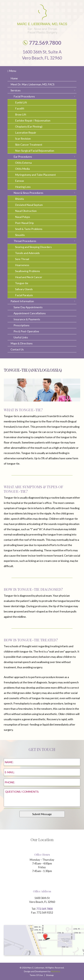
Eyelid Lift (21, 102)
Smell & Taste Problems (29, 229)
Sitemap (50, 975)
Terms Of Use (36, 975)
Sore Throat (22, 259)
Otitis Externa (23, 163)
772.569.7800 (44, 909)
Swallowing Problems (28, 271)
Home (14, 78)
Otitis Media (22, 169)
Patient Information (22, 301)
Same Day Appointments (28, 307)
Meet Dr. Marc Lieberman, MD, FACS (32, 84)
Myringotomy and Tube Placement (35, 175)
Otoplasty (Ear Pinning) (29, 126)
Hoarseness (22, 265)
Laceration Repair (26, 133)
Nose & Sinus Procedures (28, 193)
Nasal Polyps (23, 217)
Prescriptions (21, 325)
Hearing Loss (23, 187)
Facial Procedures (24, 96)
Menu (12, 71)
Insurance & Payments (27, 319)
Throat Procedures (25, 241)
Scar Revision (23, 139)
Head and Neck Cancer (29, 277)
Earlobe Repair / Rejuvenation (33, 120)
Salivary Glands (24, 289)
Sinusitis (20, 235)
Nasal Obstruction (26, 211)
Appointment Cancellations (30, 313)
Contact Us (17, 349)
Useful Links (21, 337)
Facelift (20, 108)
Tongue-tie (22, 283)
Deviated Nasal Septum (29, 205)
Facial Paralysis (24, 295)
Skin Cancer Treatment (29, 145)
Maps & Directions (22, 343)
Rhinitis (20, 199)
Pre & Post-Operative (26, 331)
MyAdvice (56, 971)
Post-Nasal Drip (24, 223)
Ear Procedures (23, 157)
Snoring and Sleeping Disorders (33, 247)
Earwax (20, 181)
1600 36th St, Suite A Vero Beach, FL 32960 (42, 55)
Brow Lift (21, 114)
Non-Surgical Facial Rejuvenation (35, 151)
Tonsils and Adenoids (27, 253)
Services (16, 90)
